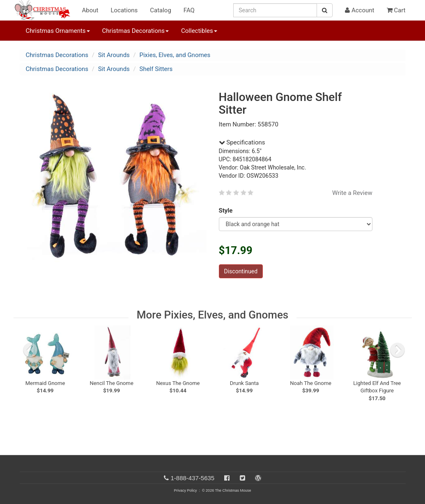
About (90, 10)
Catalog (161, 10)
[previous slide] (30, 350)
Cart (396, 10)
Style (227, 211)
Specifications (242, 142)
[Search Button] (325, 10)
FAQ (189, 10)
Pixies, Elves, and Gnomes (175, 55)
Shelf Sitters (156, 69)
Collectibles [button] (199, 31)
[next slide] (397, 350)
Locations (124, 10)
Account (360, 10)
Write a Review (352, 193)
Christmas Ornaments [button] (58, 31)
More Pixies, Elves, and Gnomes (212, 315)
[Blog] (258, 478)
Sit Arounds (114, 55)
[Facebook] (227, 478)
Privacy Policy (185, 490)
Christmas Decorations (57, 55)
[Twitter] (242, 478)
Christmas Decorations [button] (136, 31)
